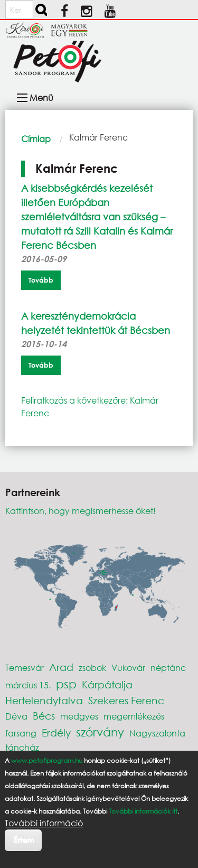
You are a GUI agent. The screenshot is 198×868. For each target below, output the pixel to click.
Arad (61, 667)
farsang (21, 733)
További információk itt (143, 811)
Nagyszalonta (157, 733)
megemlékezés (134, 716)
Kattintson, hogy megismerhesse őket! (81, 511)
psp (66, 684)
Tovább (41, 280)
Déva (16, 716)
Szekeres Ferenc (126, 700)
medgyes (79, 716)
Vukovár (128, 668)
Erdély (56, 732)
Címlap (36, 139)
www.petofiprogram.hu (47, 760)
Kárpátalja (107, 684)
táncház (22, 747)
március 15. (28, 685)
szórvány (100, 732)
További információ (44, 823)
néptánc (168, 668)
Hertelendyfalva (44, 700)
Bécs (44, 716)
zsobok (92, 668)
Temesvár (25, 668)
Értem (23, 840)
